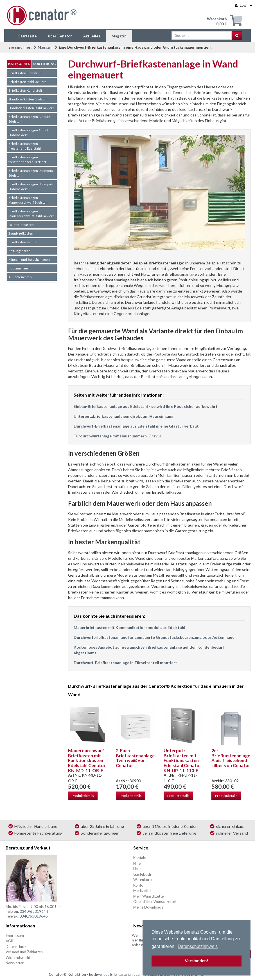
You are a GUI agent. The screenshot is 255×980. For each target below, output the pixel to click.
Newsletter (15, 963)
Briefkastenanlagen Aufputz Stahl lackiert (29, 132)
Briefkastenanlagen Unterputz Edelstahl (31, 173)
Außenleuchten (20, 277)
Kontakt (140, 858)
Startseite (28, 36)
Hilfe (137, 863)
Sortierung (44, 64)
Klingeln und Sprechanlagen (29, 259)
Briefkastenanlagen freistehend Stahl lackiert (27, 159)
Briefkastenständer (23, 242)
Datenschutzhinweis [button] (198, 946)
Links (137, 869)
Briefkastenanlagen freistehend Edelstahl (25, 146)
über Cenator (60, 36)
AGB (9, 941)
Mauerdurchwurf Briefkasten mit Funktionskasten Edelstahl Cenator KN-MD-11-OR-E (87, 760)
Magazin (119, 36)
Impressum (15, 936)
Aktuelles (92, 36)
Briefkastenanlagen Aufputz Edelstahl (29, 119)
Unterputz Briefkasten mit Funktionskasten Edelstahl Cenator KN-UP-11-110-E (182, 760)
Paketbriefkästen (21, 225)
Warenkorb (143, 880)
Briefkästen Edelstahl (24, 73)
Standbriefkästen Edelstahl (28, 99)
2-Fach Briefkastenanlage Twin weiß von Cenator (135, 758)
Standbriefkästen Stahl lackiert (31, 108)
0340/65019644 (34, 911)
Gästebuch (142, 874)
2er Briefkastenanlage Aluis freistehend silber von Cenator (231, 758)
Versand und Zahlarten (24, 952)
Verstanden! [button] (197, 961)
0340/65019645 (34, 916)
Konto (138, 885)
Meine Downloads (148, 907)
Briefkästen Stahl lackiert (27, 82)
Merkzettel (142, 891)
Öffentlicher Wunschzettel (154, 902)
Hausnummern (19, 268)
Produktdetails (83, 796)
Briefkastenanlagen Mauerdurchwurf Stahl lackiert (31, 213)
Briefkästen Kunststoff (25, 90)
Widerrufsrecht (18, 957)
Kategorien (19, 64)
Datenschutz (16, 947)
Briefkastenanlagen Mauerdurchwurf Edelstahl (28, 200)
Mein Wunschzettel (149, 896)
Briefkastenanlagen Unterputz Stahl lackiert (31, 186)
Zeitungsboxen (20, 251)
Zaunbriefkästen (21, 233)
